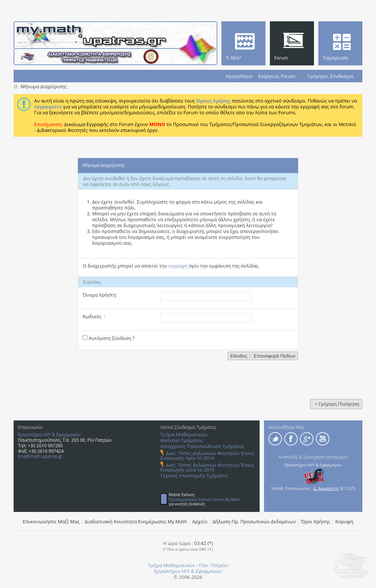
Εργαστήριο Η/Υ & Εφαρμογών (49, 435)
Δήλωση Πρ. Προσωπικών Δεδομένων (254, 521)
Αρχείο (200, 521)
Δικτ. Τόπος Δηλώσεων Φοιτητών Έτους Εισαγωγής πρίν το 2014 (207, 456)
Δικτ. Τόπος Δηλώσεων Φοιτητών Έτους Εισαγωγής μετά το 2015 (207, 467)
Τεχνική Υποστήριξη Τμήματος (194, 476)
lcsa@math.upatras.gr (40, 456)
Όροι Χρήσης (316, 521)
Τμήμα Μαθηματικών (184, 434)
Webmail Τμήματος (182, 440)
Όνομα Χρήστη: (100, 295)
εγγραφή (178, 266)
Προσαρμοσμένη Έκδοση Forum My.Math (205, 499)
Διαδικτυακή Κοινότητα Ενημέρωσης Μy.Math (136, 521)
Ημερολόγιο (239, 76)
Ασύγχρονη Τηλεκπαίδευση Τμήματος (202, 446)
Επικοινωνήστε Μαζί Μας (51, 521)
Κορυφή (344, 521)
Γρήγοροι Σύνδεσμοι (331, 76)
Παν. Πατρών (214, 565)
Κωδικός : (94, 316)
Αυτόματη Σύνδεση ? (109, 338)
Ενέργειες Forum (277, 76)
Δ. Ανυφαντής (326, 488)
